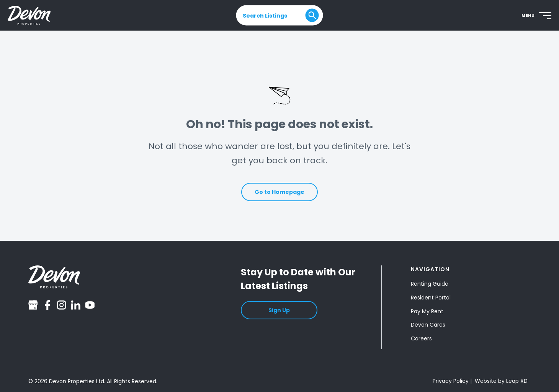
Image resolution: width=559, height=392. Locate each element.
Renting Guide (430, 284)
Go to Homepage (279, 192)
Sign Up (279, 310)
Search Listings (265, 15)
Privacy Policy (451, 381)
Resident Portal (431, 298)
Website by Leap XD (501, 381)
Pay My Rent (427, 311)
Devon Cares (428, 325)
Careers (421, 338)
